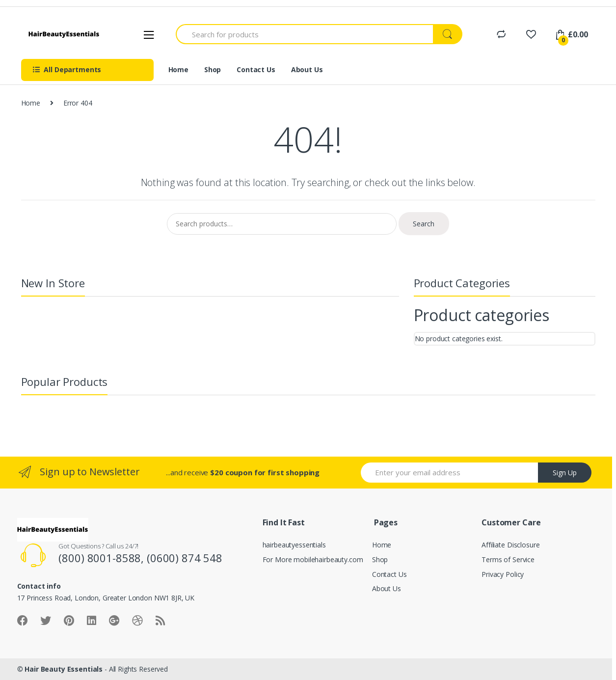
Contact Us (256, 69)
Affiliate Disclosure (510, 545)
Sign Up (565, 473)
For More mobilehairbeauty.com (313, 559)
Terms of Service (508, 559)
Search (424, 224)
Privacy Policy (503, 574)
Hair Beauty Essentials (64, 669)
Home (178, 69)
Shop (213, 69)
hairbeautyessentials (294, 545)
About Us (307, 69)
